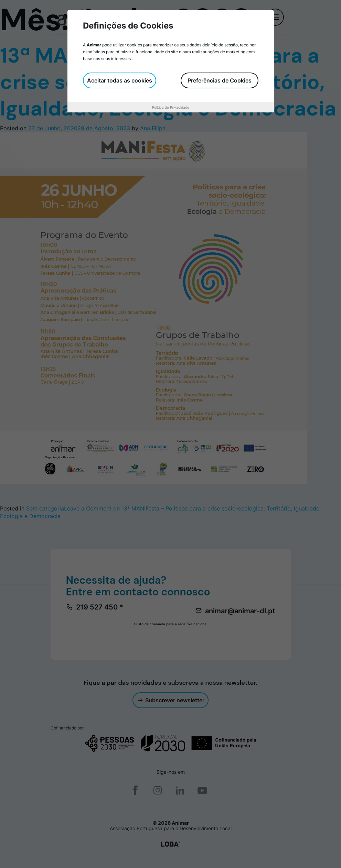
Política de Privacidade (171, 107)
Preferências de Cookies (220, 80)
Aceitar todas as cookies (120, 80)
